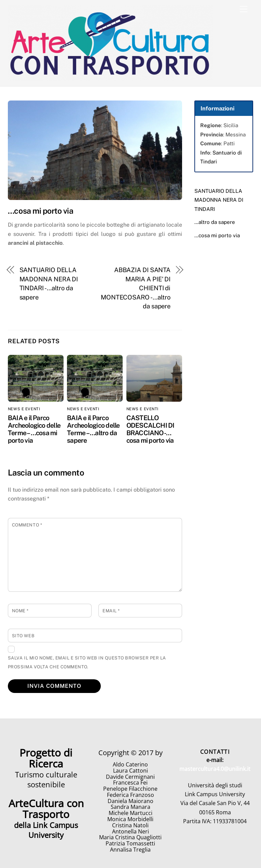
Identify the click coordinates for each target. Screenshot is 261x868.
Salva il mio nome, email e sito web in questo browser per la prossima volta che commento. (87, 662)
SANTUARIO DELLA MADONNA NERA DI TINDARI (219, 200)
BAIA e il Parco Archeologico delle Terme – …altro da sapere (93, 429)
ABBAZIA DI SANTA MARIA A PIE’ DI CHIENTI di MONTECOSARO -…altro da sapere (136, 288)
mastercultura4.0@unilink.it (215, 769)
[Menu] (244, 9)
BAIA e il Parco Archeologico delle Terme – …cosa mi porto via (34, 429)
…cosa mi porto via (217, 235)
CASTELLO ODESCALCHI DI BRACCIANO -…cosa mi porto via (150, 429)
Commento (27, 525)
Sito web (23, 636)
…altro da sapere (215, 222)
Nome (20, 611)
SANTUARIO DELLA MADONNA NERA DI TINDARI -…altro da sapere (49, 283)
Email (111, 611)
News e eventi (24, 409)
